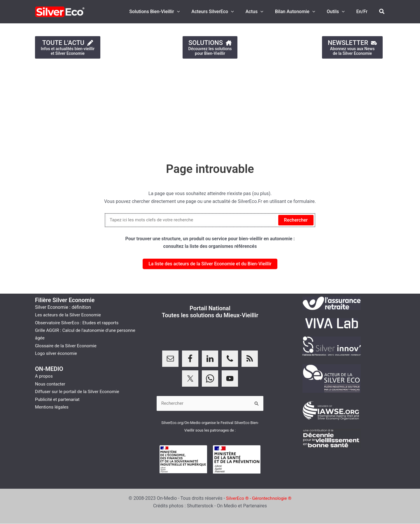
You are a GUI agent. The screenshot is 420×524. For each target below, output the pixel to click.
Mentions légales (53, 407)
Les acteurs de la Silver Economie (70, 315)
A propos (44, 376)
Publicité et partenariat (58, 399)
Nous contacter (51, 384)
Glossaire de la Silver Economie (67, 346)
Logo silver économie (57, 353)
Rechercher (296, 220)
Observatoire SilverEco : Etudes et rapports (79, 323)
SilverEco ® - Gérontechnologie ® (259, 498)
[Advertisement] (175, 108)
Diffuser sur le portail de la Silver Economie (79, 391)
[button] (190, 12)
